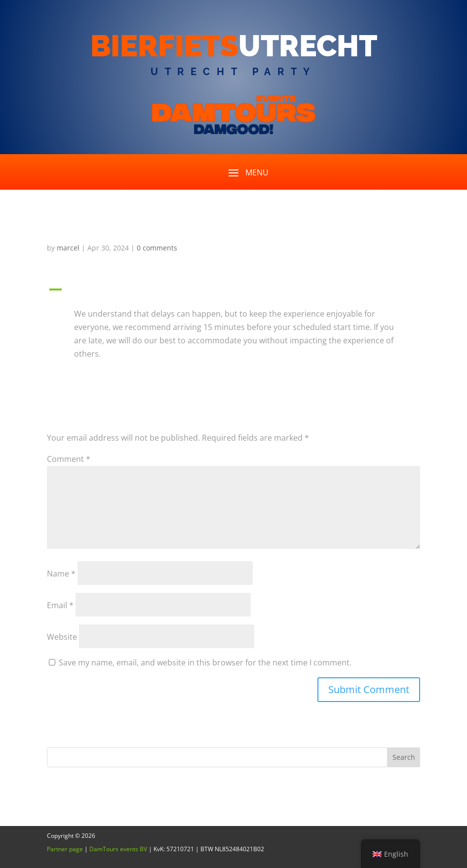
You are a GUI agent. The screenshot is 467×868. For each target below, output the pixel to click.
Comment (69, 459)
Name (61, 574)
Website (62, 637)
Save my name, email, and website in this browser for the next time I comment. (205, 662)
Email (60, 605)
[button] (234, 292)
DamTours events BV (118, 849)
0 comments (157, 248)
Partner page (65, 849)
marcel (68, 248)
